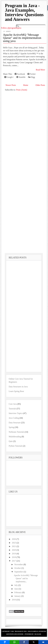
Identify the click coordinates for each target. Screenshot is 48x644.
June (16, 589)
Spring (11, 427)
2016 (14, 600)
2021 (14, 546)
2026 (14, 539)
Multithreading (15, 437)
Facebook (20, 74)
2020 (14, 550)
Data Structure (15, 423)
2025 (14, 543)
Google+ (9, 77)
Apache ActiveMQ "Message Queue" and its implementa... (26, 578)
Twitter (32, 74)
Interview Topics (16, 413)
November (19, 564)
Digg (31, 77)
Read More (40, 70)
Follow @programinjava (11, 28)
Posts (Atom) (22, 90)
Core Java (13, 404)
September (19, 572)
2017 (14, 561)
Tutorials (12, 409)
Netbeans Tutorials (16, 432)
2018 (14, 557)
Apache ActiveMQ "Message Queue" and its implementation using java (22, 38)
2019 (14, 554)
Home (26, 85)
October (18, 568)
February (18, 592)
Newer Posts (11, 85)
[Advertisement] (24, 172)
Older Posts (40, 85)
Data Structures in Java (18, 387)
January (18, 596)
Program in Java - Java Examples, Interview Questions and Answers (24, 12)
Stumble (21, 77)
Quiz (11, 441)
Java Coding (14, 418)
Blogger (38, 634)
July (16, 585)
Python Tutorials (15, 446)
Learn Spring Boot (16, 391)
